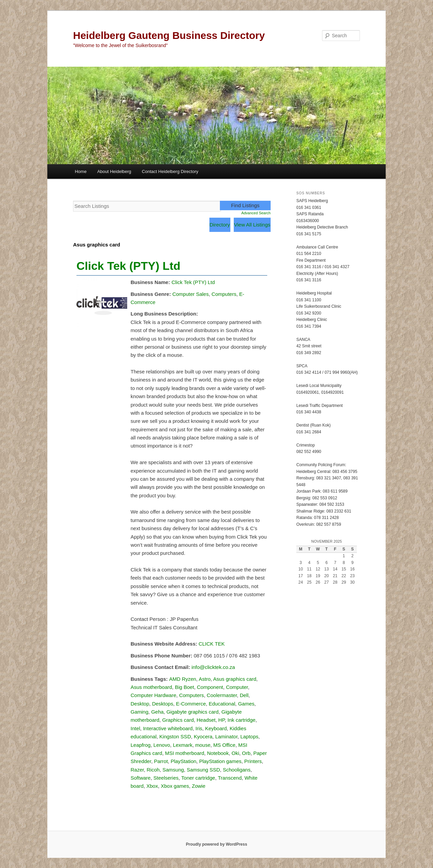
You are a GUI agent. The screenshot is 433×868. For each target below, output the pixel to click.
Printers (253, 761)
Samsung (173, 770)
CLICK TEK (212, 644)
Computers (224, 294)
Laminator (226, 736)
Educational (222, 704)
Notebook (218, 753)
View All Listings (252, 225)
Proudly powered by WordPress (216, 844)
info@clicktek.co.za (213, 667)
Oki (236, 753)
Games (246, 704)
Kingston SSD (175, 736)
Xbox (152, 786)
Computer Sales (190, 294)
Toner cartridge (198, 778)
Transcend (230, 778)
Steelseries (166, 778)
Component (210, 687)
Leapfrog (141, 745)
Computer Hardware (153, 695)
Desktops (163, 704)
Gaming (140, 712)
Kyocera (203, 736)
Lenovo (162, 745)
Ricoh (153, 770)
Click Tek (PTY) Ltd (128, 266)
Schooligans (237, 770)
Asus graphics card (235, 679)
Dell (244, 695)
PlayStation (183, 761)
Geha (157, 712)
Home (81, 171)
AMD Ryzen (183, 679)
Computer (237, 687)
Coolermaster (222, 695)
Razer (137, 770)
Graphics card (178, 720)
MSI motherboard (185, 753)
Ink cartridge (242, 720)
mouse (203, 745)
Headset (206, 720)
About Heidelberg (114, 171)
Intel (135, 728)
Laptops (249, 736)
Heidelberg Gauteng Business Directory (169, 35)
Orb (246, 753)
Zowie (199, 786)
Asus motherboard (151, 687)
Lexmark (183, 745)
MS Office (224, 745)
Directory (220, 225)
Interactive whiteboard (168, 728)
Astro (204, 679)
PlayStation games (220, 761)
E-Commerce (191, 704)
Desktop (140, 704)
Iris (199, 728)
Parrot (161, 761)
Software (141, 778)
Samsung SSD (203, 770)
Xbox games (175, 786)
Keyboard (216, 728)
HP (221, 720)
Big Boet (185, 687)
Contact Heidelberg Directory (170, 171)
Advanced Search (256, 213)
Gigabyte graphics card (192, 712)
